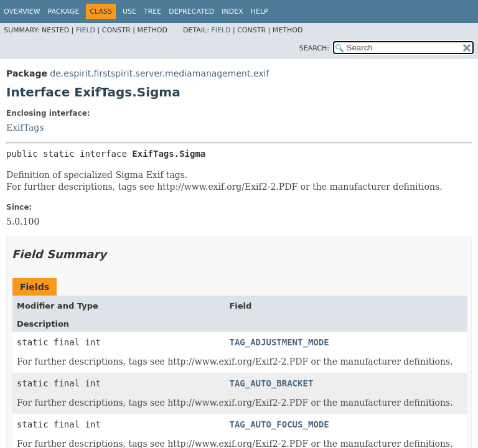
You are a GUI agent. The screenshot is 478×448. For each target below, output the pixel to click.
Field (86, 30)
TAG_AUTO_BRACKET (271, 383)
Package (64, 12)
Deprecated (191, 12)
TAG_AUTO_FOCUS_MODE (279, 424)
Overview (22, 12)
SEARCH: (314, 48)
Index (232, 12)
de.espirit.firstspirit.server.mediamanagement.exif (159, 73)
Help (260, 12)
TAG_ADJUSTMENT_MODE (279, 342)
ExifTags (25, 128)
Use (129, 12)
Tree (152, 12)
